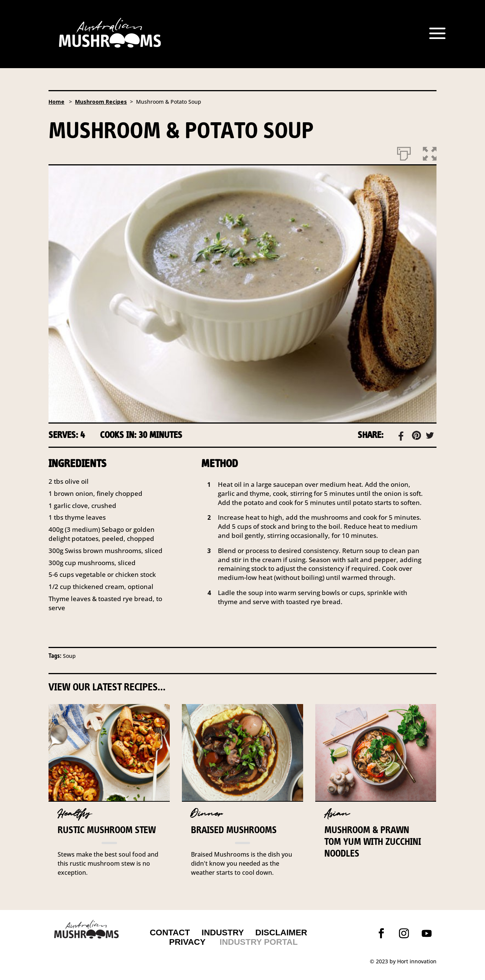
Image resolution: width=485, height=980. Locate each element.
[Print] (404, 152)
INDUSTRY (223, 932)
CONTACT (170, 932)
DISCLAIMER (280, 932)
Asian (337, 814)
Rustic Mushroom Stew (107, 830)
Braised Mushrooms (234, 830)
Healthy (74, 814)
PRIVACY (187, 942)
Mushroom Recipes (101, 102)
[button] (430, 152)
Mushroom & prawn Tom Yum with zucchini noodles (373, 841)
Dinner (207, 814)
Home (56, 102)
